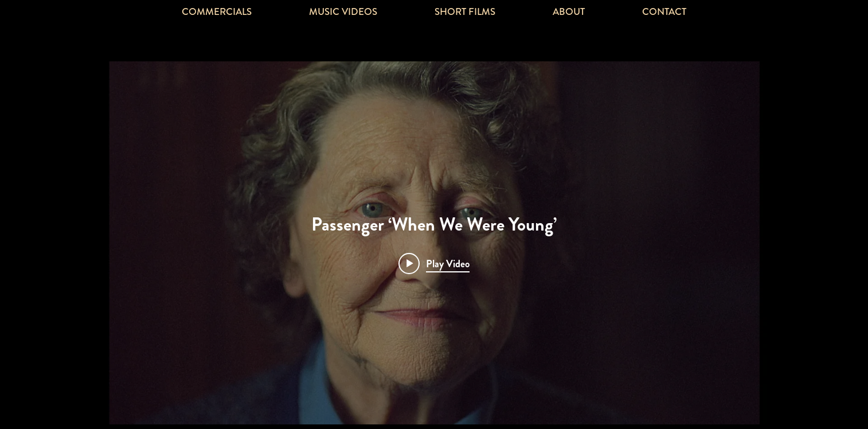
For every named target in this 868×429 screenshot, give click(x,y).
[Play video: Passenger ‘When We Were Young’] (434, 263)
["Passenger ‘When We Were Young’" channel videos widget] (434, 243)
